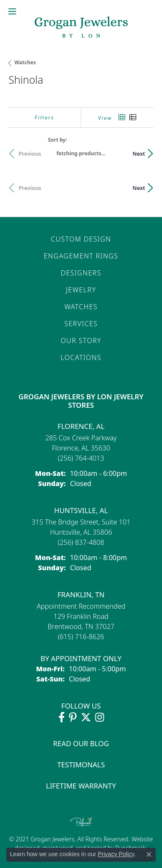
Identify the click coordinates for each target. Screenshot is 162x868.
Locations (81, 357)
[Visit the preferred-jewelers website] (81, 822)
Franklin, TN (81, 595)
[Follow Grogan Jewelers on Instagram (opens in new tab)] (100, 717)
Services (81, 324)
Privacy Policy (116, 854)
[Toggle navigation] (12, 11)
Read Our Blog (81, 743)
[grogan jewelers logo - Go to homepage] (81, 28)
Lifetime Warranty (81, 786)
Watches (25, 62)
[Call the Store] (81, 458)
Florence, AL (81, 426)
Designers (81, 273)
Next (139, 154)
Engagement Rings (81, 256)
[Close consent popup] (149, 854)
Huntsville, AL (81, 510)
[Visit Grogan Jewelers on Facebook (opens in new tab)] (62, 717)
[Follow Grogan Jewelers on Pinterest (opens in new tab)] (73, 717)
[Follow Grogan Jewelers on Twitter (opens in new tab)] (86, 717)
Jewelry (81, 290)
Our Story (81, 341)
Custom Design (81, 239)
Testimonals (81, 765)
